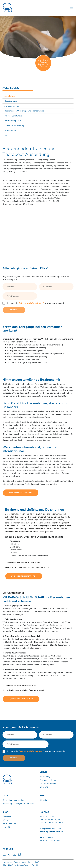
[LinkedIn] (19, 856)
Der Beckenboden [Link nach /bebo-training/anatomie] (48, 783)
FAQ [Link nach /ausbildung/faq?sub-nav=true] (6, 136)
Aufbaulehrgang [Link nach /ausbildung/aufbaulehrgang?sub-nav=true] (12, 106)
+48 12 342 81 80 (51, 840)
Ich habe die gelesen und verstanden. (37, 303)
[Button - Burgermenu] (72, 8)
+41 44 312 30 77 (52, 820)
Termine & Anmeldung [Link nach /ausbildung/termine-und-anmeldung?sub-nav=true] (14, 126)
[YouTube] (14, 856)
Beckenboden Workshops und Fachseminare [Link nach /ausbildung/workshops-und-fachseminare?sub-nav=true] (24, 111)
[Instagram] (4, 856)
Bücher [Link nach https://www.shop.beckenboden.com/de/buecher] (6, 820)
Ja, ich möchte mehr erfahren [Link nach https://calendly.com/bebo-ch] (24, 576)
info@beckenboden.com (51, 829)
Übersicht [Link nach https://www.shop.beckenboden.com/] (7, 817)
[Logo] (7, 8)
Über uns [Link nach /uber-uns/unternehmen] (44, 787)
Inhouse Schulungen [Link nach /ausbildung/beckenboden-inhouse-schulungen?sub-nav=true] (13, 116)
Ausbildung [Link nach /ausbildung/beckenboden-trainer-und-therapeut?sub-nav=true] (10, 96)
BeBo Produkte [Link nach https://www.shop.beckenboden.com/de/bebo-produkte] (9, 824)
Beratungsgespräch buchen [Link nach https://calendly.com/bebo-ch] (21, 492)
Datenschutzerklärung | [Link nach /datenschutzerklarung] (24, 862)
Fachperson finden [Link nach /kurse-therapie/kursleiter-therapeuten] (48, 780)
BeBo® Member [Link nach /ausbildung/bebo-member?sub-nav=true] (12, 131)
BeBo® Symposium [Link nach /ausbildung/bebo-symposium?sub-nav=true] (13, 121)
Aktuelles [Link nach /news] (44, 800)
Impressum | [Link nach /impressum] (8, 862)
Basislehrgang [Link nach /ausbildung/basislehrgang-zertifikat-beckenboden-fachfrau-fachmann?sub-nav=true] (11, 101)
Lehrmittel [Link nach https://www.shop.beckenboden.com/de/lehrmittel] (7, 827)
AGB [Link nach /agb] (37, 862)
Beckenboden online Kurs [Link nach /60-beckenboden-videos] (14, 800)
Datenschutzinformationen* (31, 303)
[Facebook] (9, 856)
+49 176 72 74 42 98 (53, 823)
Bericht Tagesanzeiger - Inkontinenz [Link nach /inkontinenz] (18, 804)
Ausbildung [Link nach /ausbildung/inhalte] (45, 777)
